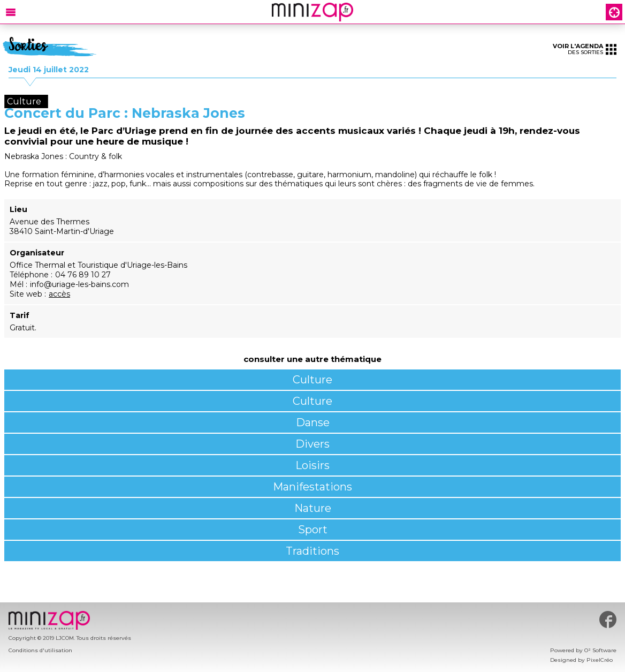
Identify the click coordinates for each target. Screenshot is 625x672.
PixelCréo (600, 660)
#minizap (608, 620)
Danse (313, 422)
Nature (313, 508)
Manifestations (312, 487)
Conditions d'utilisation (40, 650)
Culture (312, 380)
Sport (313, 530)
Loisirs (312, 465)
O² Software (600, 650)
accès (59, 294)
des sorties (585, 49)
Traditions (312, 551)
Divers (312, 444)
